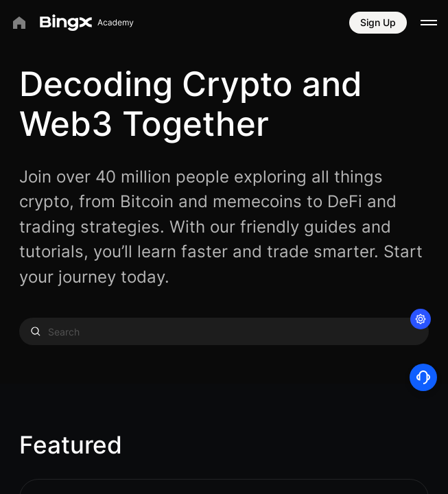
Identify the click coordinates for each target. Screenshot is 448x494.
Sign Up (378, 22)
